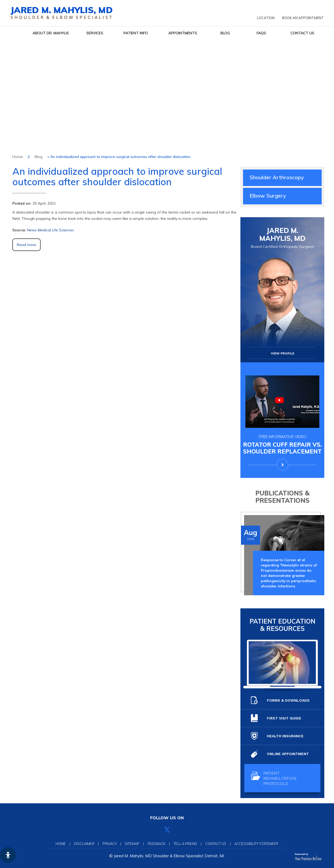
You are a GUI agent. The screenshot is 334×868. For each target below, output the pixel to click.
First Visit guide (276, 718)
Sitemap (132, 844)
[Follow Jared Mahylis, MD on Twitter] (167, 829)
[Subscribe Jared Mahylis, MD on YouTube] (179, 829)
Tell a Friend (185, 844)
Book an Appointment (303, 18)
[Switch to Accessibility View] (8, 855)
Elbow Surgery (268, 196)
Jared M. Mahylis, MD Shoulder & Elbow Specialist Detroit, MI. (169, 856)
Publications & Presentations (282, 497)
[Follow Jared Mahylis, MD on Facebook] (155, 829)
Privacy (110, 844)
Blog (39, 157)
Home (18, 157)
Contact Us (216, 844)
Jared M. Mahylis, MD (282, 238)
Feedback (157, 844)
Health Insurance (277, 736)
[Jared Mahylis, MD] (61, 13)
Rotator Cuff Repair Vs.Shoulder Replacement (282, 444)
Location (266, 18)
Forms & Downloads (280, 700)
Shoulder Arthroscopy (277, 177)
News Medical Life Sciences (50, 230)
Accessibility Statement (256, 844)
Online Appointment (280, 754)
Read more (26, 245)
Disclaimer (84, 844)
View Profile (282, 353)
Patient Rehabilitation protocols (274, 778)
